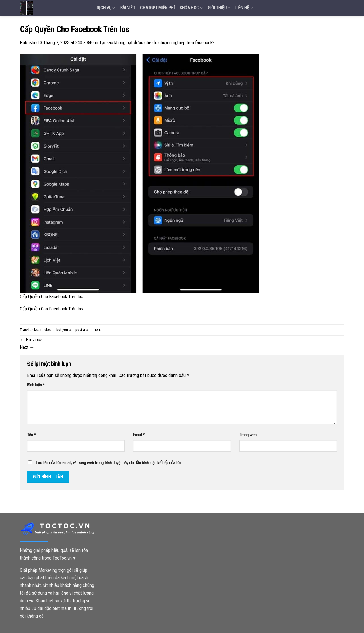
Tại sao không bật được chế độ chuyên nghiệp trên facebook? (157, 42)
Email (139, 435)
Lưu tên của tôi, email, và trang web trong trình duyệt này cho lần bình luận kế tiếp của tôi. (109, 463)
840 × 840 (84, 42)
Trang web (248, 435)
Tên (31, 435)
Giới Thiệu (219, 8)
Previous (31, 339)
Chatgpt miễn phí (157, 8)
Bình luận (36, 385)
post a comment (88, 330)
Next (27, 347)
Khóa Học (191, 8)
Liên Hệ (244, 8)
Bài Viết (128, 8)
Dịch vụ (106, 8)
